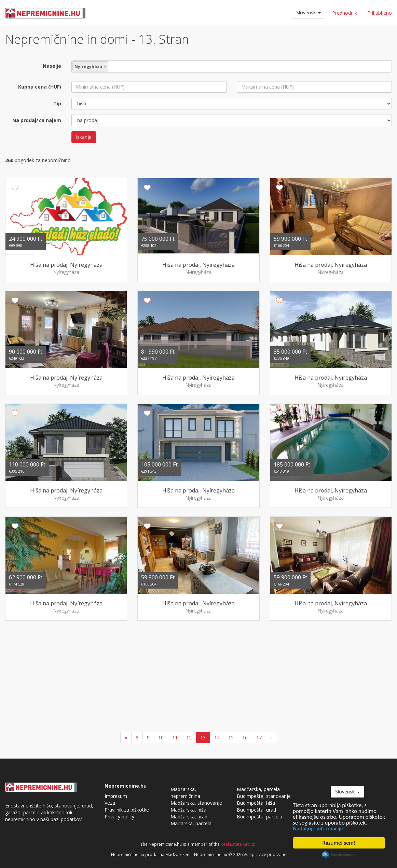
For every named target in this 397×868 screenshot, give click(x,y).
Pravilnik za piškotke (127, 810)
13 (203, 738)
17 (259, 738)
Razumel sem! (339, 843)
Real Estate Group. (239, 844)
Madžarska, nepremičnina (185, 793)
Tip (57, 103)
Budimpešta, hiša (256, 803)
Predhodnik (345, 13)
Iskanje (84, 137)
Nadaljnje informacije (318, 828)
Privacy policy (119, 817)
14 (217, 738)
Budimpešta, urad (256, 810)
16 (245, 738)
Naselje (52, 66)
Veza (110, 803)
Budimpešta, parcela (259, 817)
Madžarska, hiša (188, 810)
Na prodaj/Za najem (37, 120)
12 (189, 738)
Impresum (116, 796)
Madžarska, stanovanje (196, 803)
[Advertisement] (198, 677)
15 (231, 738)
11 (175, 738)
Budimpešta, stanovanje (264, 796)
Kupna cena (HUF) (40, 87)
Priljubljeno (380, 13)
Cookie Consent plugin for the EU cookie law (339, 855)
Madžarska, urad (189, 817)
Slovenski (309, 12)
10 (161, 738)
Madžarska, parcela (258, 789)
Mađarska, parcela (191, 823)
